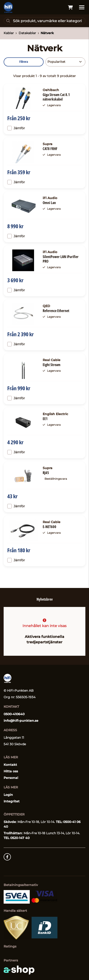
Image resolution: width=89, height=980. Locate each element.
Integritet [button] (12, 801)
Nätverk (47, 33)
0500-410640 (14, 714)
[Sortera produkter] (65, 62)
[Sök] (44, 21)
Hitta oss (11, 771)
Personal (11, 778)
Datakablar (27, 33)
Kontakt (10, 765)
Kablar (9, 33)
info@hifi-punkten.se (21, 721)
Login (8, 795)
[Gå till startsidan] (8, 7)
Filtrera (24, 62)
